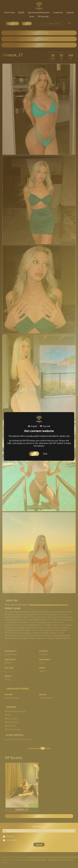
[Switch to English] (33, 426)
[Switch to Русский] (45, 426)
